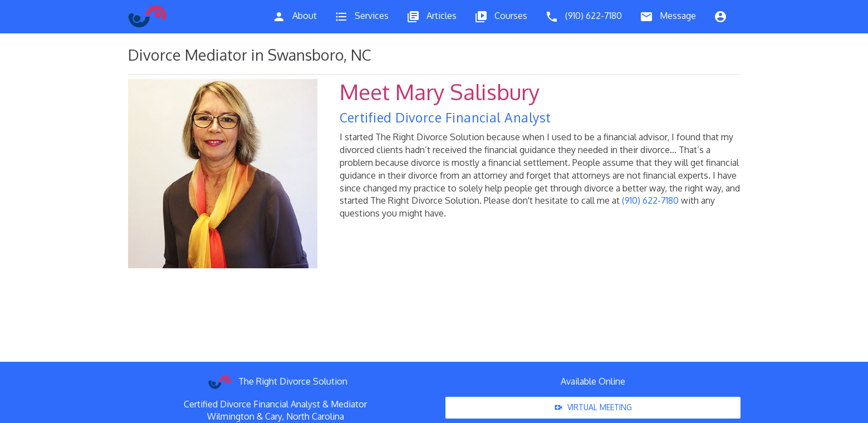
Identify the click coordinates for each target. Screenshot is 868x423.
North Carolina (315, 416)
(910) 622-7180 (650, 200)
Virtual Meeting (593, 408)
